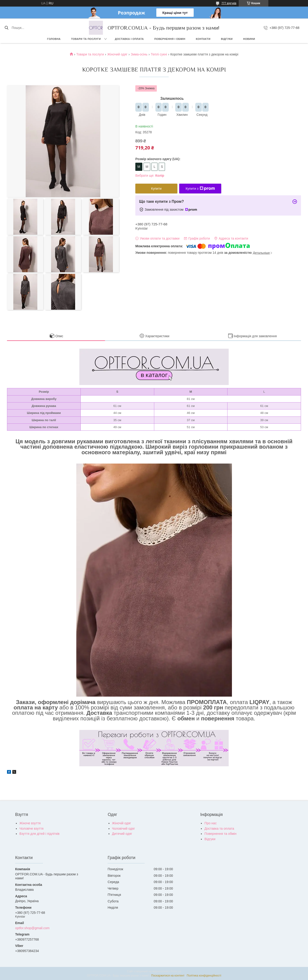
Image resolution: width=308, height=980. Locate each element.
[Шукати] (6, 28)
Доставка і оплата (129, 39)
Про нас (210, 823)
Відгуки (227, 39)
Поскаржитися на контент (168, 976)
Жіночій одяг (122, 823)
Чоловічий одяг (124, 829)
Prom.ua (176, 971)
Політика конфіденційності (204, 976)
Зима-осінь (139, 54)
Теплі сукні (159, 54)
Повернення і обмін (170, 39)
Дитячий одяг (122, 834)
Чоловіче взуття (31, 829)
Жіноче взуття (30, 823)
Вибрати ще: (150, 175)
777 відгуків (229, 3)
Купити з (200, 189)
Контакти (203, 39)
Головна (54, 39)
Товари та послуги (86, 39)
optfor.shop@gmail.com (32, 928)
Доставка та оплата (219, 829)
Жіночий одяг (117, 54)
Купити (156, 189)
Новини (249, 39)
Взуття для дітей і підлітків (39, 834)
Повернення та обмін (220, 834)
